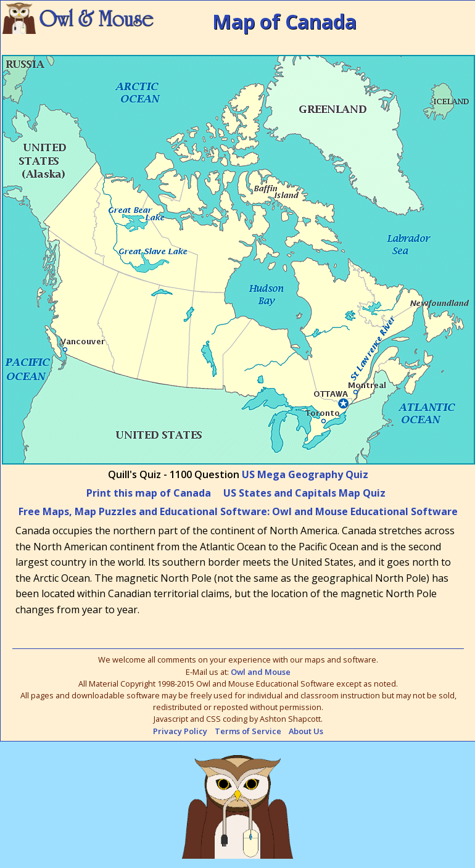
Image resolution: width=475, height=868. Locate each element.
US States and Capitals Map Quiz (304, 493)
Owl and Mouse (261, 672)
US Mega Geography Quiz (305, 474)
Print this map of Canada (149, 493)
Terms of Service (248, 731)
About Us (306, 731)
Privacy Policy (180, 731)
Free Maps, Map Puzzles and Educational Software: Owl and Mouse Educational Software (238, 511)
